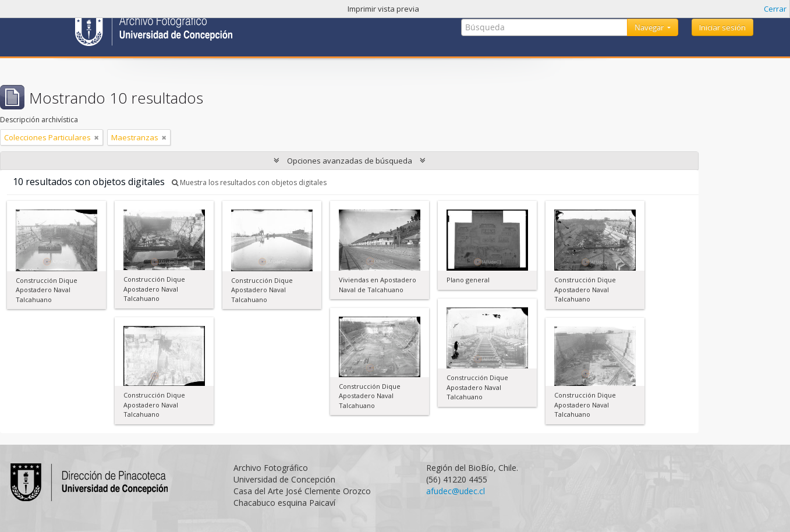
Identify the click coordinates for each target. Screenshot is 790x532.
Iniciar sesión (722, 27)
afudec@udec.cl (456, 491)
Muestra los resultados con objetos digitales (249, 182)
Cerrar (775, 9)
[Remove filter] (97, 137)
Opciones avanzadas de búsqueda (350, 161)
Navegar (650, 27)
